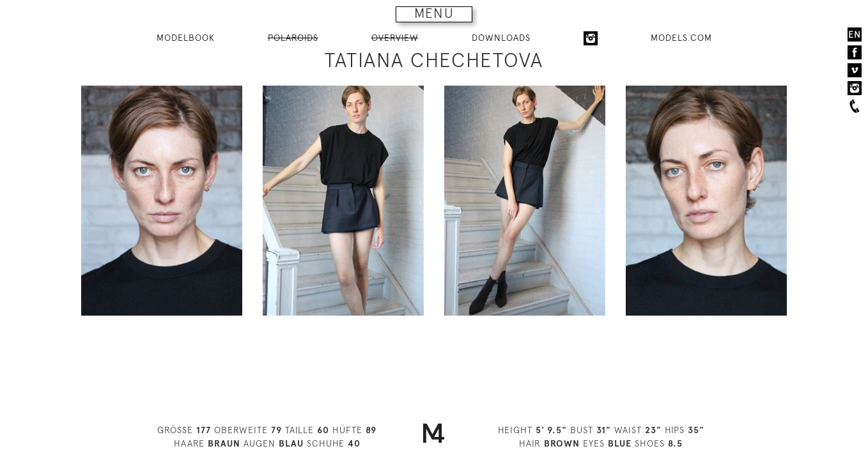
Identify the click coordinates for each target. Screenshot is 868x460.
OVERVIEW (395, 38)
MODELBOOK (186, 38)
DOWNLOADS (501, 38)
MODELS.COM (681, 38)
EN (855, 34)
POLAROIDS (293, 38)
